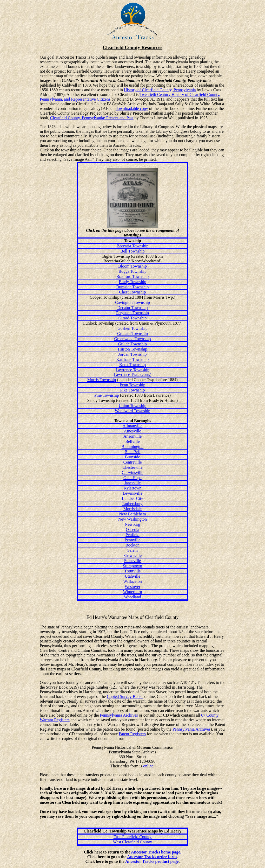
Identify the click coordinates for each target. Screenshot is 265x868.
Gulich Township (132, 344)
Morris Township (102, 380)
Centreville (132, 462)
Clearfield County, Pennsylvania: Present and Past (92, 118)
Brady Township (132, 282)
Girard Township (132, 318)
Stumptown (132, 566)
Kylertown (132, 488)
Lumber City (132, 498)
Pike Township (132, 390)
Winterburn (132, 592)
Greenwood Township (132, 339)
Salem (132, 550)
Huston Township (133, 349)
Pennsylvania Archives (119, 715)
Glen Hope (132, 478)
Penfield (132, 535)
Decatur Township (132, 308)
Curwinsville (133, 472)
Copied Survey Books (125, 696)
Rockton (132, 545)
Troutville (132, 571)
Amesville (132, 431)
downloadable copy (132, 108)
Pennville (132, 540)
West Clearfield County (133, 842)
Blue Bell (133, 452)
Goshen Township (132, 328)
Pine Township (107, 395)
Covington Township (132, 302)
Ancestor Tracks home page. (156, 852)
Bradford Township (132, 276)
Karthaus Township (132, 359)
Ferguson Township (132, 313)
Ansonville (132, 436)
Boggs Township (132, 271)
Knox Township (132, 365)
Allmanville (132, 426)
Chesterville (132, 467)
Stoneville (133, 561)
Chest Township (132, 292)
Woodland (132, 597)
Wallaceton (132, 581)
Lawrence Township (132, 370)
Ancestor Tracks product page (152, 861)
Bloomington (132, 447)
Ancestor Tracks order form (152, 857)
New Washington (132, 519)
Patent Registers (132, 734)
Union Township (133, 406)
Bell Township (132, 251)
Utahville (132, 576)
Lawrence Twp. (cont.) (132, 374)
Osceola (132, 530)
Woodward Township (132, 411)
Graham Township (132, 334)
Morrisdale (132, 509)
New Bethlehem (132, 514)
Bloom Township (132, 266)
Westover (132, 587)
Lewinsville (132, 493)
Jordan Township (132, 354)
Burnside (132, 457)
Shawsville (132, 555)
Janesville (132, 483)
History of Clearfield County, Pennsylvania (160, 90)
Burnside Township (132, 287)
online (148, 766)
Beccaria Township (133, 246)
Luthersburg (132, 504)
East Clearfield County (133, 837)
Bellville (132, 441)
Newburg (132, 524)
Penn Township (133, 385)
